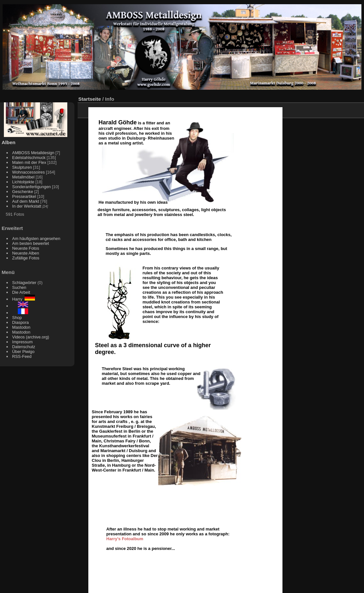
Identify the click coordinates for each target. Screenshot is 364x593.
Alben (9, 142)
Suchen (19, 287)
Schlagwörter (24, 283)
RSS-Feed (22, 356)
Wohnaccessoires (29, 172)
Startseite (90, 99)
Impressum (22, 342)
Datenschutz (24, 347)
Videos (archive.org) (31, 337)
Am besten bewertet (31, 243)
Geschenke (23, 192)
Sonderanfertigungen (32, 187)
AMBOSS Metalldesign (33, 153)
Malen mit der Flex (29, 162)
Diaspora (21, 322)
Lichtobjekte (23, 182)
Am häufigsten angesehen (36, 239)
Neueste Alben (26, 253)
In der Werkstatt (27, 206)
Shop (17, 318)
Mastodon (21, 327)
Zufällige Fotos (26, 258)
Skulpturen (22, 167)
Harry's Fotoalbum (125, 539)
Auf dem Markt (26, 201)
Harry (24, 299)
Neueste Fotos (26, 248)
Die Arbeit (21, 292)
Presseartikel (24, 196)
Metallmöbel (23, 177)
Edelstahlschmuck (29, 158)
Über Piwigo (23, 352)
